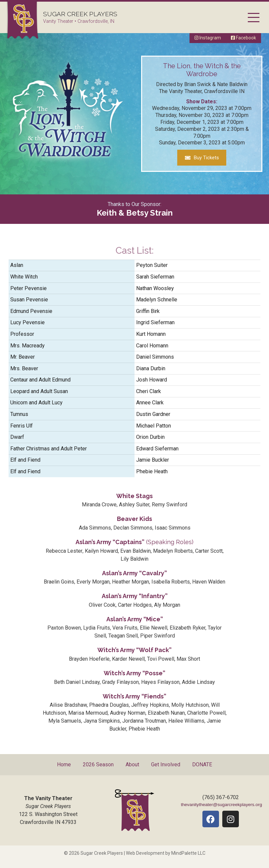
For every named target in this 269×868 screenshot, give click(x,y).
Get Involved (166, 765)
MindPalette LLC (188, 853)
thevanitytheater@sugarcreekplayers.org (221, 805)
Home (64, 765)
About (132, 765)
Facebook (243, 38)
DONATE (202, 765)
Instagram (208, 38)
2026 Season (98, 765)
